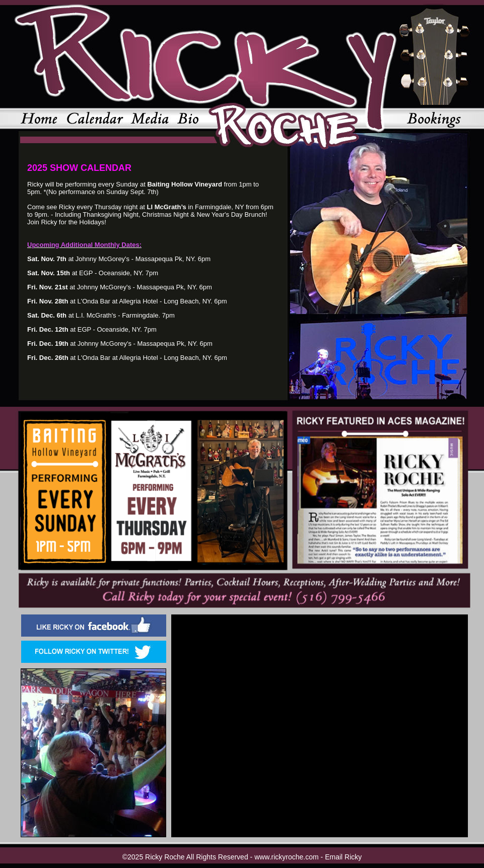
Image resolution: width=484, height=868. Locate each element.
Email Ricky (343, 857)
